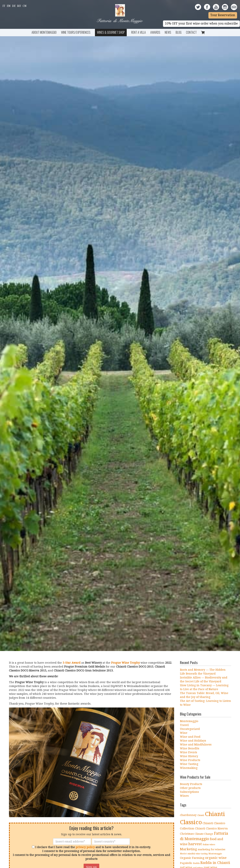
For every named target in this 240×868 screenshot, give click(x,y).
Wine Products (190, 760)
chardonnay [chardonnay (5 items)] (188, 815)
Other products (190, 788)
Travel (184, 725)
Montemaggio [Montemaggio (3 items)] (215, 854)
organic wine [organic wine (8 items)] (216, 858)
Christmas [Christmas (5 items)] (187, 834)
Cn (25, 6)
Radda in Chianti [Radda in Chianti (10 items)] (215, 863)
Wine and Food (190, 737)
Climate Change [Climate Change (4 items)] (204, 834)
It (4, 6)
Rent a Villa (139, 32)
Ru (19, 6)
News (168, 32)
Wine (184, 733)
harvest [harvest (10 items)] (195, 844)
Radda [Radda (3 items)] (196, 863)
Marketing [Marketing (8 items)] (188, 849)
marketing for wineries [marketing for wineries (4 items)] (211, 849)
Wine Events (189, 752)
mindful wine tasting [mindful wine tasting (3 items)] (198, 854)
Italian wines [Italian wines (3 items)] (209, 845)
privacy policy (85, 847)
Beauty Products (191, 784)
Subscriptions (189, 792)
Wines (184, 796)
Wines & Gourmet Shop (111, 32)
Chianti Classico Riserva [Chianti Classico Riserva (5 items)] (211, 828)
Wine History (189, 756)
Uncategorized (190, 729)
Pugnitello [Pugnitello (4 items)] (186, 863)
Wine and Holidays (193, 741)
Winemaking (189, 768)
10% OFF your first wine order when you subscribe (201, 24)
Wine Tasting (189, 764)
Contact (191, 32)
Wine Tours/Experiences (76, 32)
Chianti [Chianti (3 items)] (201, 815)
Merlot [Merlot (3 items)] (183, 854)
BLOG (179, 32)
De (14, 6)
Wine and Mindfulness (196, 745)
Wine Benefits (190, 748)
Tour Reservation (223, 15)
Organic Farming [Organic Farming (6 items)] (192, 858)
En (9, 6)
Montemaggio (189, 721)
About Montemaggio (44, 32)
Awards (155, 32)
